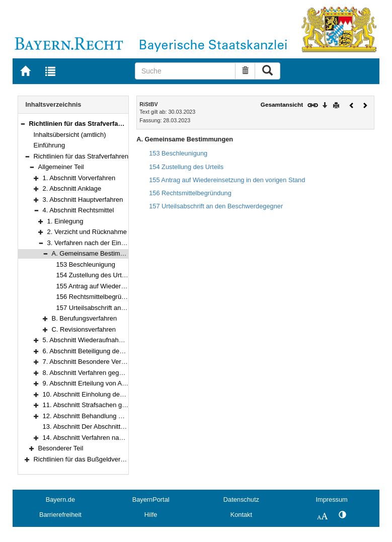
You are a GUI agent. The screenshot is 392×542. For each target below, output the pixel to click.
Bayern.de (60, 499)
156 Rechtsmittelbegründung (98, 297)
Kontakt (241, 515)
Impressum (331, 499)
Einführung (50, 145)
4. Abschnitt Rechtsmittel (79, 210)
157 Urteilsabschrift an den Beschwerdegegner (124, 308)
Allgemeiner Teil (61, 167)
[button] (23, 124)
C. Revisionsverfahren (84, 329)
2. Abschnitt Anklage (72, 188)
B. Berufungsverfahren (85, 318)
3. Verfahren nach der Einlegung (94, 243)
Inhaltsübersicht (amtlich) (70, 135)
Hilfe (151, 515)
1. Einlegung (65, 221)
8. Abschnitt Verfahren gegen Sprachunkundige (111, 373)
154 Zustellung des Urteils (94, 275)
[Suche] (185, 71)
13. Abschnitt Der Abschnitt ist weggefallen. (105, 427)
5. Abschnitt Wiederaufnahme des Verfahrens (108, 340)
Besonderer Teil (61, 448)
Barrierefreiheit (60, 515)
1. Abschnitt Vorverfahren (79, 178)
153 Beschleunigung (86, 264)
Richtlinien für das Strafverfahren (81, 156)
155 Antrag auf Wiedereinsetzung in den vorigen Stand (227, 180)
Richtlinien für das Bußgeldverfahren (87, 459)
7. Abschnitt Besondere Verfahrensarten (100, 362)
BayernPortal (151, 499)
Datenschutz (241, 499)
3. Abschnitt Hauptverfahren (83, 200)
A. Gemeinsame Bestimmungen (98, 253)
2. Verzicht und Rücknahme (87, 232)
